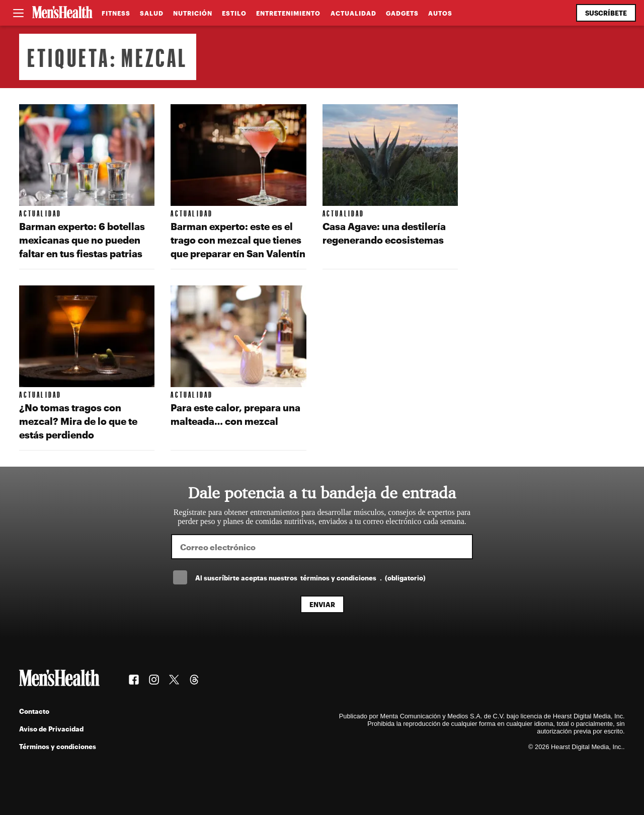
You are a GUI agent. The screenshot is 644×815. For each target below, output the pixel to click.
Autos (440, 13)
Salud (152, 13)
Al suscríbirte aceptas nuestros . (310, 578)
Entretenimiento (288, 13)
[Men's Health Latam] (62, 13)
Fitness (116, 13)
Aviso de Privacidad (51, 729)
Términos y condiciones (58, 746)
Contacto (34, 711)
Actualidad (353, 13)
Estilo (234, 13)
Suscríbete (606, 13)
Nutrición (193, 13)
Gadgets (402, 13)
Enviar (322, 604)
